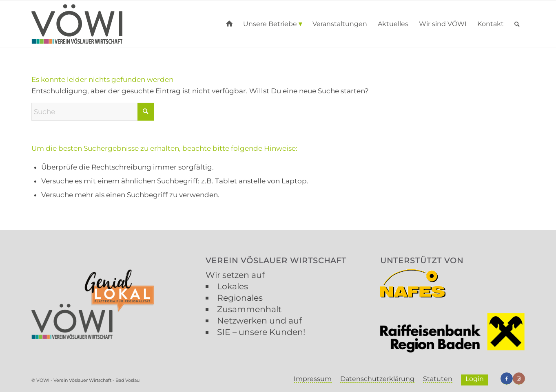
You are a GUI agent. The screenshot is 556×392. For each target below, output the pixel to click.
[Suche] (517, 24)
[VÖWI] (77, 24)
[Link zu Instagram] (519, 379)
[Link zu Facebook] (507, 379)
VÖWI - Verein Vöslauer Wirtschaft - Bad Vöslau (88, 380)
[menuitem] (229, 24)
